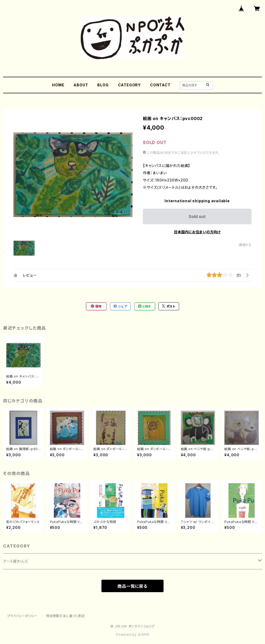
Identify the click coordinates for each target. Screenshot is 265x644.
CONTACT (160, 85)
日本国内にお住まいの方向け (197, 232)
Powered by (132, 635)
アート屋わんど (16, 561)
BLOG (103, 85)
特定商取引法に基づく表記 (65, 616)
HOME (58, 85)
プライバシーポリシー (23, 616)
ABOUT (81, 85)
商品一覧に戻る (132, 586)
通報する (245, 245)
